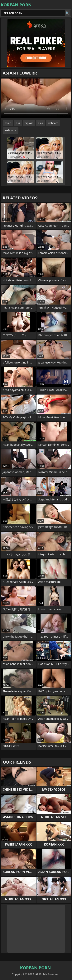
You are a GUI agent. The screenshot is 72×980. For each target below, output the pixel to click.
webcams (11, 130)
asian (8, 123)
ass (18, 123)
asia (41, 123)
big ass (29, 123)
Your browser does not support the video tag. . (36, 98)
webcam (53, 123)
